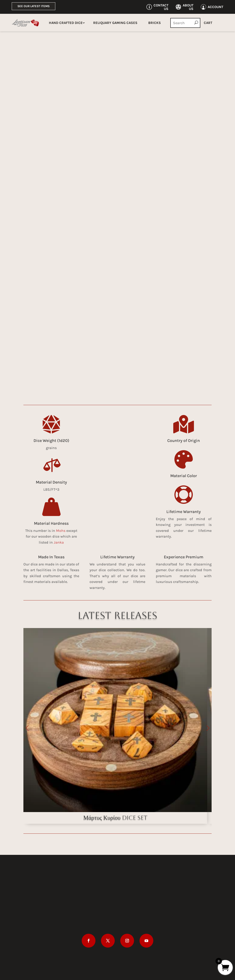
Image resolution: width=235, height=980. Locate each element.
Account (215, 7)
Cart (208, 23)
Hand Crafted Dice (66, 23)
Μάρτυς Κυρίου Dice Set (115, 818)
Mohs (61, 531)
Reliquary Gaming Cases (115, 23)
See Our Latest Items (34, 6)
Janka (59, 542)
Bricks (155, 23)
